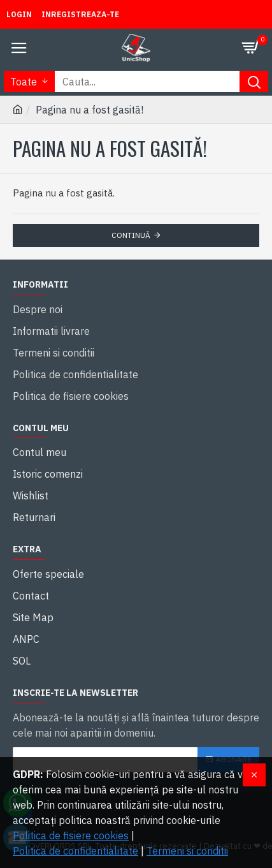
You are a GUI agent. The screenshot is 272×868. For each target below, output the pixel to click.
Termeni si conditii (187, 851)
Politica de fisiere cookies (71, 835)
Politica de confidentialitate (75, 851)
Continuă (131, 235)
